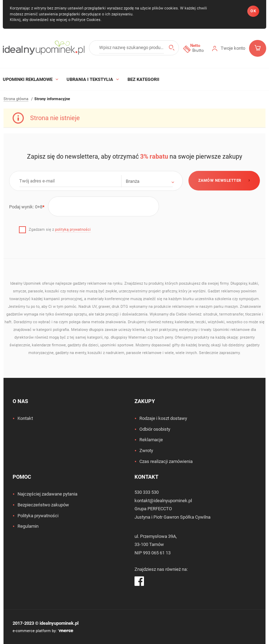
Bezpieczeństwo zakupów (43, 505)
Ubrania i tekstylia (93, 79)
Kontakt (25, 418)
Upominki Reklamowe (30, 79)
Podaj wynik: (27, 207)
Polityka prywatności (38, 516)
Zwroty (146, 451)
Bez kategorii (143, 79)
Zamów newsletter (220, 181)
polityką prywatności (73, 230)
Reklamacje (151, 440)
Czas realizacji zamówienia (166, 461)
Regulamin (28, 526)
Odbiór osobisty (155, 429)
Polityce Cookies (86, 20)
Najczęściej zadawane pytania (47, 494)
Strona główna (16, 99)
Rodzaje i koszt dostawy (163, 418)
